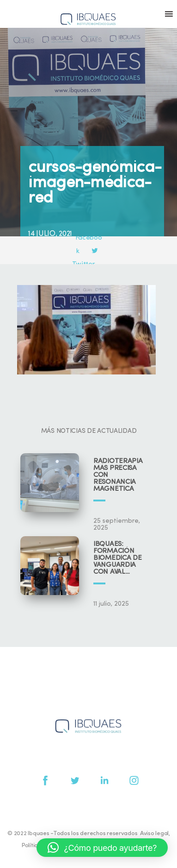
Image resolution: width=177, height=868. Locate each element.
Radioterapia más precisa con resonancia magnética (118, 475)
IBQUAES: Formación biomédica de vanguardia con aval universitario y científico (120, 558)
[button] (102, 848)
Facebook (89, 238)
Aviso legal (154, 833)
